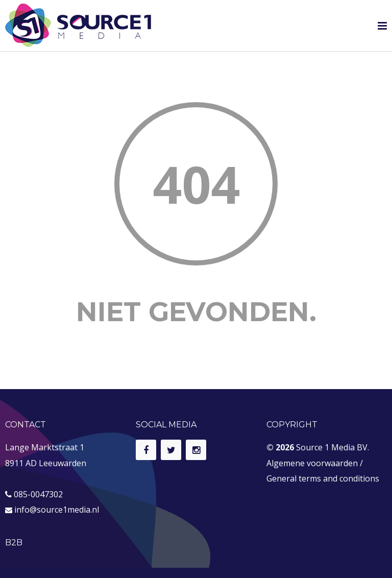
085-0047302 (38, 494)
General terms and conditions (323, 478)
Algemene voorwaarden (312, 463)
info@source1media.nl (57, 510)
